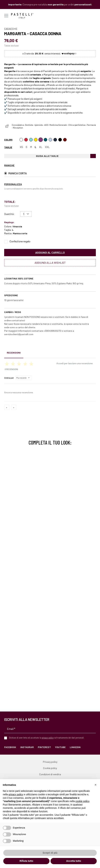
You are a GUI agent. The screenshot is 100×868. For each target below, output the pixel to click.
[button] (95, 785)
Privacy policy (50, 762)
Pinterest (44, 747)
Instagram (27, 747)
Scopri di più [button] (50, 853)
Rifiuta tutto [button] (26, 861)
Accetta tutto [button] (74, 861)
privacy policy (48, 738)
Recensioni (14, 353)
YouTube (60, 747)
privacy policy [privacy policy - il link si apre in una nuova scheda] (16, 794)
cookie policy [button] (82, 801)
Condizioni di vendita (50, 774)
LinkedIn (75, 747)
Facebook (10, 747)
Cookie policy (50, 768)
